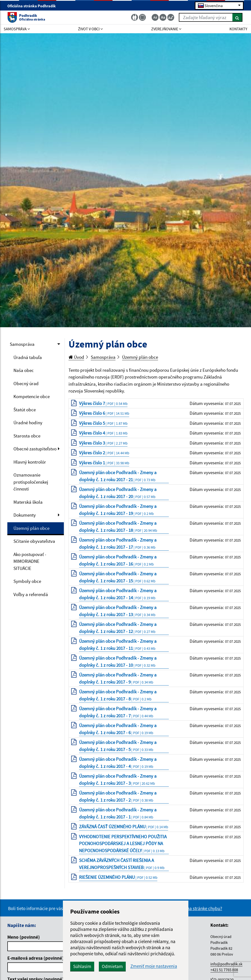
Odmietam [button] (112, 966)
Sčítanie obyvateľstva (34, 541)
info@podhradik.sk (226, 964)
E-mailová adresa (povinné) (36, 958)
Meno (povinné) (24, 937)
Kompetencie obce (32, 396)
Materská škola (28, 502)
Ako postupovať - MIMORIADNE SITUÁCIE (30, 561)
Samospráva (22, 344)
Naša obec (24, 370)
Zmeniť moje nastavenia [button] (154, 966)
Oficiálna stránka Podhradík (34, 6)
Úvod (76, 357)
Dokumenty (25, 515)
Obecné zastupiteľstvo (35, 449)
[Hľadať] (237, 17)
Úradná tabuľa (28, 357)
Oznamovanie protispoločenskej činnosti (31, 482)
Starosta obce (27, 436)
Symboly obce (27, 581)
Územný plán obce (31, 528)
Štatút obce (25, 410)
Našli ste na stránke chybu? (196, 908)
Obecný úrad (26, 383)
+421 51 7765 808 (224, 970)
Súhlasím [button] (82, 966)
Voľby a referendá (31, 594)
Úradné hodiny (28, 423)
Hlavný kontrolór (30, 462)
